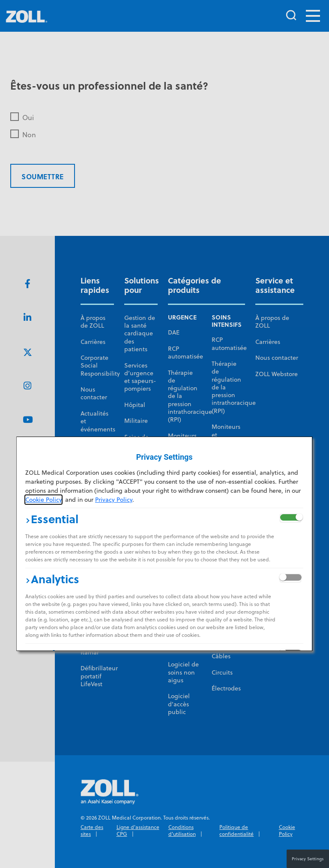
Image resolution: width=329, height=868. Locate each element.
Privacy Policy (114, 500)
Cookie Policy (43, 500)
